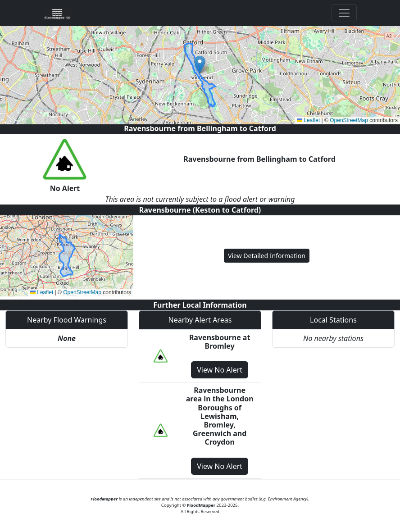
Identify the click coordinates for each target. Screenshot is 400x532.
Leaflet (308, 120)
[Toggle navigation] (344, 13)
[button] (200, 65)
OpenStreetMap (349, 120)
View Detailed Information (267, 256)
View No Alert (220, 370)
